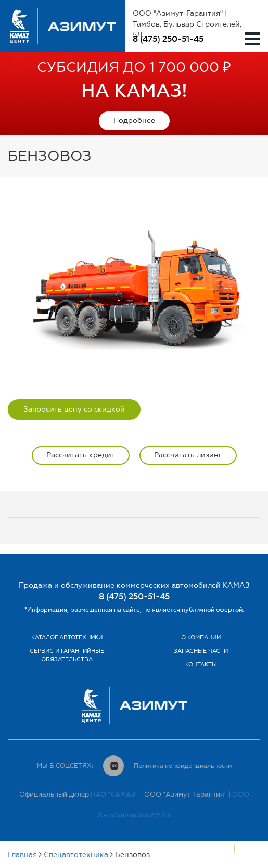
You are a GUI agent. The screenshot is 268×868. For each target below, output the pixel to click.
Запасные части (201, 651)
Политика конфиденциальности (183, 766)
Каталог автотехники (67, 637)
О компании (201, 637)
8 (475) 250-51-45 (168, 39)
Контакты (201, 665)
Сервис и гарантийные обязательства (67, 655)
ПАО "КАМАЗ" (114, 794)
